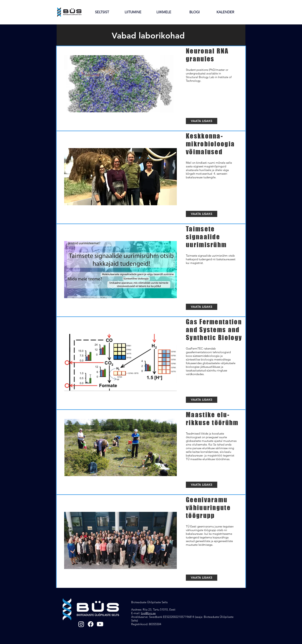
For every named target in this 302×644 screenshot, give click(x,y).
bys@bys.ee (148, 613)
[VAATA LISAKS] (202, 121)
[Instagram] (81, 624)
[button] (102, 12)
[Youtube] (100, 624)
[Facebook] (91, 624)
